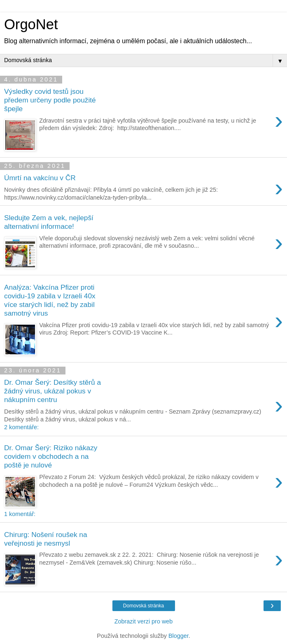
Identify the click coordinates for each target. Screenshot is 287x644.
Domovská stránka (143, 606)
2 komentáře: (21, 427)
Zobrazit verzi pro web (144, 621)
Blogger (178, 636)
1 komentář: (20, 514)
